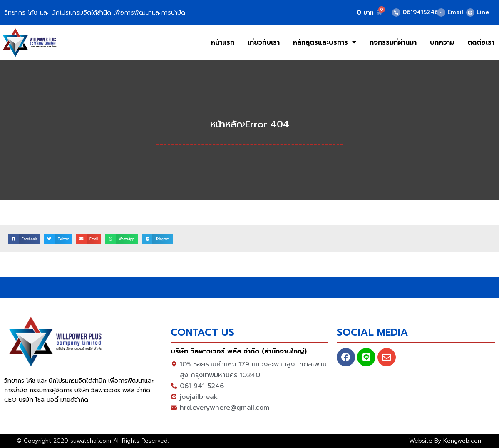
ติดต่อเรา (481, 42)
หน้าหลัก (226, 124)
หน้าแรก (223, 42)
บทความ (442, 42)
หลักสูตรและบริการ (325, 42)
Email (455, 12)
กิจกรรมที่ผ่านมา (393, 42)
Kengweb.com (463, 441)
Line (483, 12)
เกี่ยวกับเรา (264, 42)
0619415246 (420, 12)
